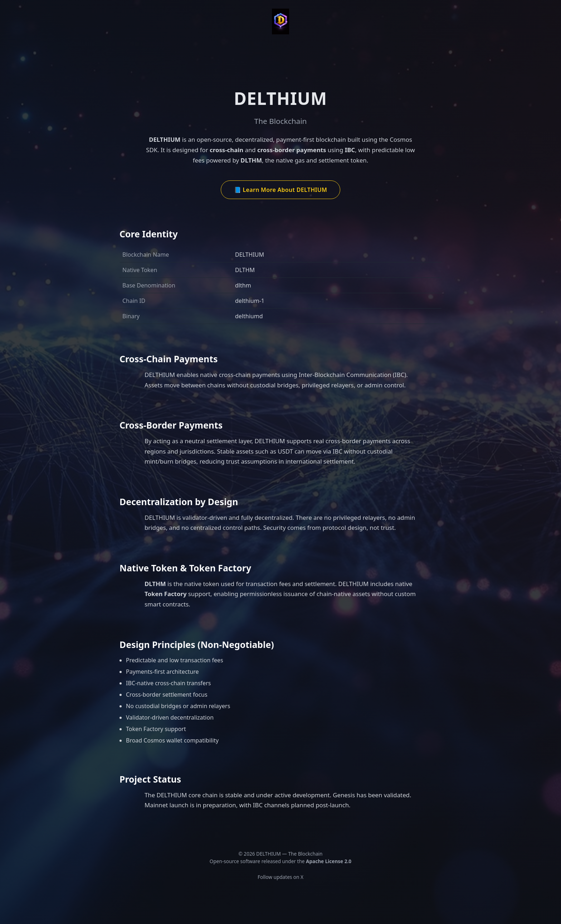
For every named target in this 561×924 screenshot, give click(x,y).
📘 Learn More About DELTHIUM (280, 190)
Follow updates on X (280, 877)
